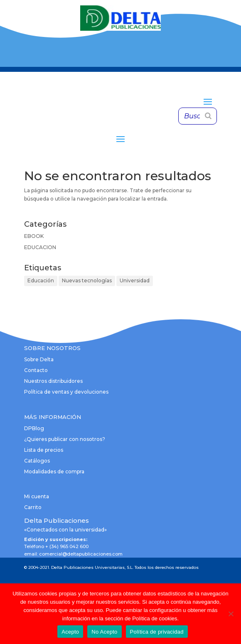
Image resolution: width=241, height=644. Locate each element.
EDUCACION (40, 247)
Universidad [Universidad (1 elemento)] (135, 280)
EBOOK (34, 236)
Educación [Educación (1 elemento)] (41, 280)
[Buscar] (208, 116)
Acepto (70, 632)
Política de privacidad (157, 632)
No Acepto (104, 632)
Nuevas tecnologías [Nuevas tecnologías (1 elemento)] (87, 280)
